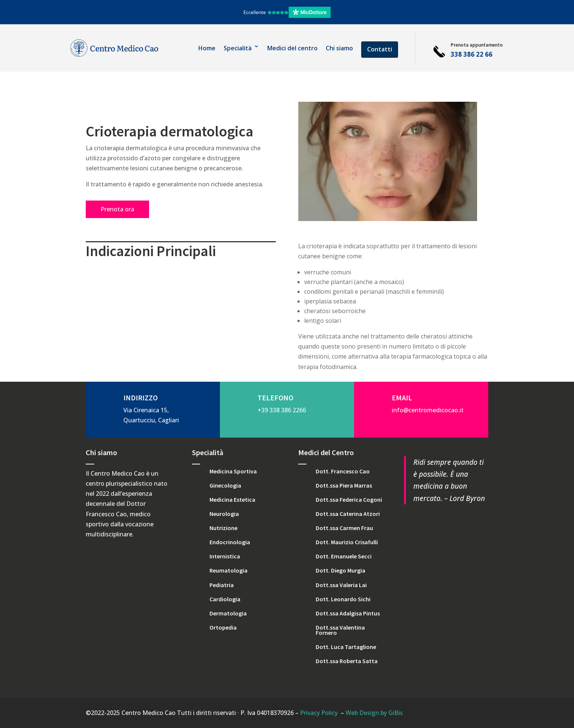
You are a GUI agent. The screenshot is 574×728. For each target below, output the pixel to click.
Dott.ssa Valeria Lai (341, 585)
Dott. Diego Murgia (340, 570)
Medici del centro (292, 48)
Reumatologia (228, 570)
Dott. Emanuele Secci (344, 556)
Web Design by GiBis (374, 713)
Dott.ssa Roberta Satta (347, 661)
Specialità (238, 48)
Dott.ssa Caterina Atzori (348, 514)
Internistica (225, 556)
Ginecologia (225, 485)
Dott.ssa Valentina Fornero (340, 630)
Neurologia (224, 514)
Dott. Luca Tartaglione (346, 647)
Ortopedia (223, 627)
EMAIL (402, 398)
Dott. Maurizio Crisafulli (347, 542)
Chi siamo (339, 48)
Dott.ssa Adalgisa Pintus (348, 613)
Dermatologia (228, 613)
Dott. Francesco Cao (343, 471)
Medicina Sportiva (233, 471)
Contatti (380, 49)
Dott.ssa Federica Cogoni (349, 499)
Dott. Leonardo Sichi (343, 599)
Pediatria (222, 585)
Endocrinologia (230, 542)
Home (207, 48)
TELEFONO (275, 398)
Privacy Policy (319, 713)
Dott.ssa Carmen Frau (344, 528)
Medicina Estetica (232, 499)
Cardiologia (225, 599)
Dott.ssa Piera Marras (344, 485)
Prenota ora (117, 209)
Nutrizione (223, 528)
